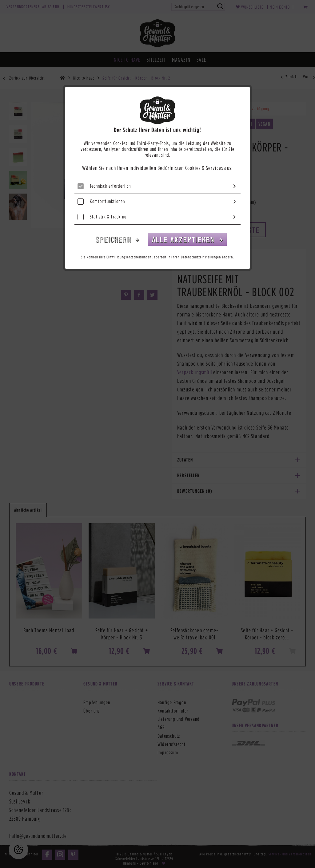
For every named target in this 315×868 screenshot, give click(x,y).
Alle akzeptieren (184, 239)
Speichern (114, 239)
